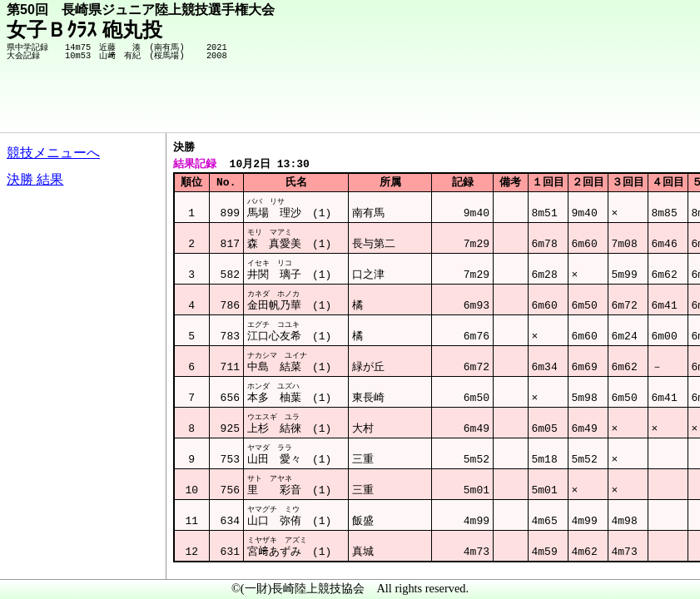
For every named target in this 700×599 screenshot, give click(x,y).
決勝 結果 (35, 179)
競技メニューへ (53, 153)
